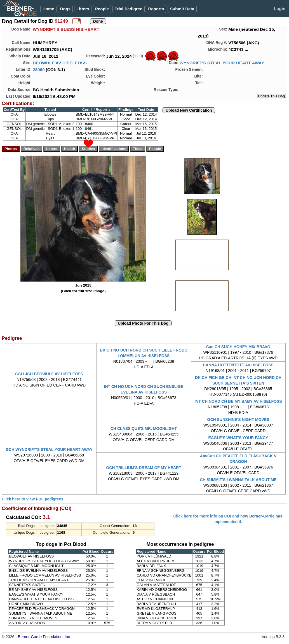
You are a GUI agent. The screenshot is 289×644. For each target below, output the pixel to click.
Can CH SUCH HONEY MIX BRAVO (238, 347)
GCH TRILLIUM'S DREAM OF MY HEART (144, 468)
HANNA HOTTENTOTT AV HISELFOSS (238, 365)
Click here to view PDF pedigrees (32, 499)
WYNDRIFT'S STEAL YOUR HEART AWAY (222, 63)
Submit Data (182, 9)
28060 (39, 70)
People (102, 9)
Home (48, 9)
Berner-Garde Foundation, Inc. (44, 637)
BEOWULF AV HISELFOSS (60, 63)
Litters (83, 9)
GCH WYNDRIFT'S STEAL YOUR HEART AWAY (49, 449)
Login (280, 9)
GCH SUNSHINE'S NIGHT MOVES (238, 420)
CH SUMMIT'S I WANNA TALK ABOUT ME (238, 480)
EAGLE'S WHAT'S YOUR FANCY (238, 438)
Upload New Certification (189, 110)
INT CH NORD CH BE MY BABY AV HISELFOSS (238, 401)
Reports (156, 9)
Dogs (65, 9)
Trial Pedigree (128, 9)
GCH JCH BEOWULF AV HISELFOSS (49, 374)
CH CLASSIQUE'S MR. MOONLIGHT (144, 428)
